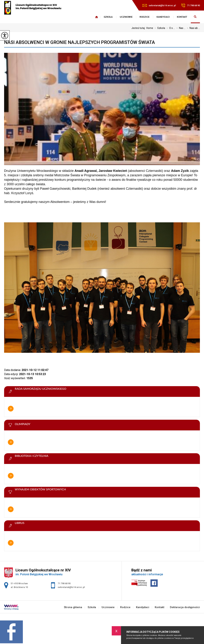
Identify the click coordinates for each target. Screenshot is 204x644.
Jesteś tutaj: (139, 28)
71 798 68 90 (191, 5)
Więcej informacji (11, 409)
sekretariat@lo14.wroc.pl (159, 5)
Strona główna (97, 17)
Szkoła (108, 17)
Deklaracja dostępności (185, 607)
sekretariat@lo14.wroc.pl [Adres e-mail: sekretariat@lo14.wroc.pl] (71, 587)
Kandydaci (163, 17)
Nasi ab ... (193, 28)
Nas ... (180, 28)
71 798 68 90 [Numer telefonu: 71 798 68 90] (64, 583)
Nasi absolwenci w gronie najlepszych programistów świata (80, 42)
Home (150, 28)
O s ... (170, 28)
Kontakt (182, 17)
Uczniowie (126, 17)
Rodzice (144, 17)
